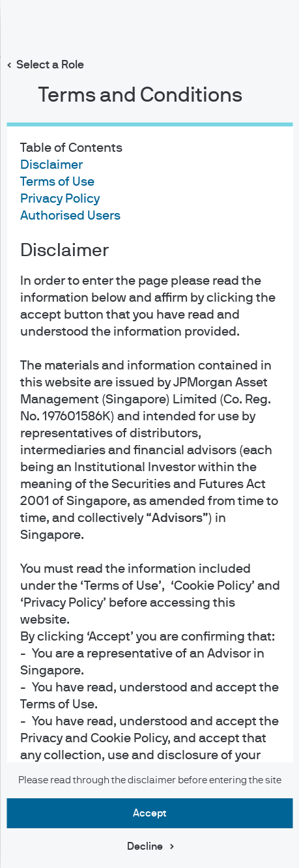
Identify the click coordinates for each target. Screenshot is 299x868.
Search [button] (245, 25)
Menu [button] (277, 28)
